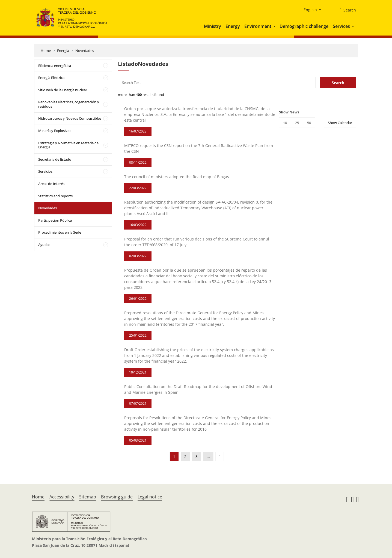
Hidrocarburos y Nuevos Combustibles (70, 118)
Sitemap (88, 497)
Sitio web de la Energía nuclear (63, 90)
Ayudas (44, 245)
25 (297, 123)
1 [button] (174, 456)
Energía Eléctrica (51, 78)
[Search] (346, 10)
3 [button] (197, 456)
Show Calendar (340, 123)
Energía (63, 51)
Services (341, 26)
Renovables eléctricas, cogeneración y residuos (69, 104)
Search (338, 83)
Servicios (45, 171)
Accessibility (62, 497)
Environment (258, 26)
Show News (289, 112)
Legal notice (150, 497)
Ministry (213, 26)
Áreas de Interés (51, 184)
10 (285, 123)
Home (46, 51)
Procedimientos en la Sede (60, 232)
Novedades (85, 51)
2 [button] (185, 456)
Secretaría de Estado (55, 159)
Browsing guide (117, 497)
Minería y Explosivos (55, 131)
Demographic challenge (304, 26)
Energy (233, 26)
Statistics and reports (55, 196)
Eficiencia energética (55, 66)
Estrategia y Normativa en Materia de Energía (68, 145)
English (310, 10)
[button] (275, 26)
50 (309, 123)
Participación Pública (55, 220)
